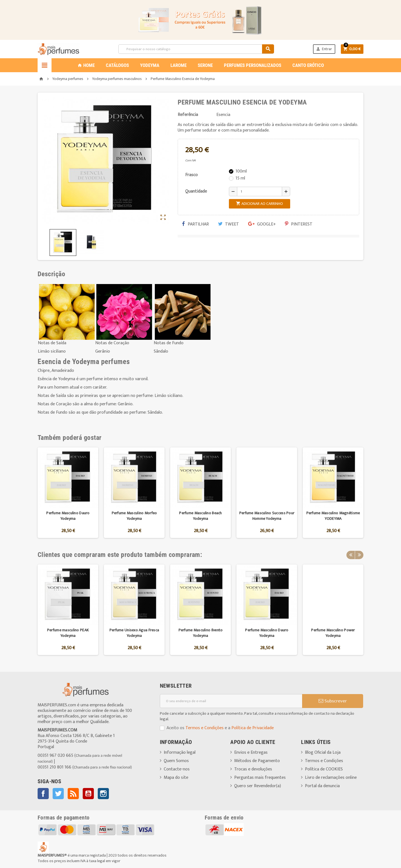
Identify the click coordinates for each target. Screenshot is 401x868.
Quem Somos (176, 761)
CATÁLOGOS (117, 65)
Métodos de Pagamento (257, 761)
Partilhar (195, 224)
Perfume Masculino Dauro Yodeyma (68, 516)
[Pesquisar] (196, 49)
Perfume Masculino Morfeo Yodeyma (134, 516)
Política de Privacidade (253, 728)
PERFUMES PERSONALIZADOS (253, 65)
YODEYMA (150, 65)
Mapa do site (176, 778)
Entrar (324, 49)
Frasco (191, 175)
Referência (188, 115)
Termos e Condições (205, 728)
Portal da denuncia (322, 786)
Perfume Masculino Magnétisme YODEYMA (333, 516)
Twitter (58, 794)
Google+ (262, 224)
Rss (73, 794)
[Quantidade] (260, 191)
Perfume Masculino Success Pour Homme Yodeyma (267, 516)
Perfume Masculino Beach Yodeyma (200, 516)
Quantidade (196, 191)
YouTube (88, 794)
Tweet (228, 224)
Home (86, 65)
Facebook (43, 794)
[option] (68, 493)
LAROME (179, 65)
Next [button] (359, 555)
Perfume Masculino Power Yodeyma (333, 633)
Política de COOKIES (324, 769)
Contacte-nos (177, 769)
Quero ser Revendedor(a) (258, 786)
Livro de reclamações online (331, 778)
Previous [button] (351, 555)
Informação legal (180, 752)
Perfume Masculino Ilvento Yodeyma (201, 633)
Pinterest (299, 224)
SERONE (205, 65)
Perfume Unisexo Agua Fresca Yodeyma (134, 633)
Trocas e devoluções (253, 769)
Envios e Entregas (251, 752)
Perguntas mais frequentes (260, 778)
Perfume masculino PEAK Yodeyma (68, 633)
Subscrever (333, 701)
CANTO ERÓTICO (308, 65)
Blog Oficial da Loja (323, 752)
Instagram (103, 794)
